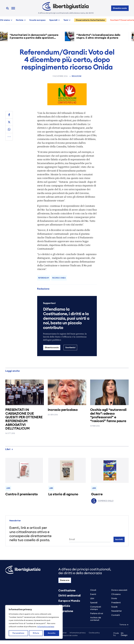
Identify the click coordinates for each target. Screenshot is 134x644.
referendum (44, 278)
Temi (66, 20)
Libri (9, 449)
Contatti (115, 615)
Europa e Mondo (69, 601)
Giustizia (64, 606)
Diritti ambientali (69, 596)
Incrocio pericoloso (63, 410)
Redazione (77, 76)
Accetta (52, 633)
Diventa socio (120, 8)
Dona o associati (119, 590)
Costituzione (67, 590)
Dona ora (65, 580)
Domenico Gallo (102, 501)
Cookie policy (94, 633)
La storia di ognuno (63, 494)
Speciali (53, 20)
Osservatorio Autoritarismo (90, 20)
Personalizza (18, 633)
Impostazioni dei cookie (68, 636)
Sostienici (70, 348)
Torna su (124, 625)
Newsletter (117, 611)
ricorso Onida (59, 278)
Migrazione (66, 611)
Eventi (93, 594)
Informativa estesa (46, 627)
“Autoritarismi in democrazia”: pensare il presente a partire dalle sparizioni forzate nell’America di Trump (35, 38)
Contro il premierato (22, 494)
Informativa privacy (78, 633)
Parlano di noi (97, 613)
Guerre (97, 494)
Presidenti (116, 603)
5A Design (120, 634)
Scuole (114, 607)
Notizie (20, 20)
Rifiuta (36, 633)
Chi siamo (116, 594)
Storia (114, 598)
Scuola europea (37, 20)
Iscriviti (119, 539)
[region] (34, 622)
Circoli (93, 590)
